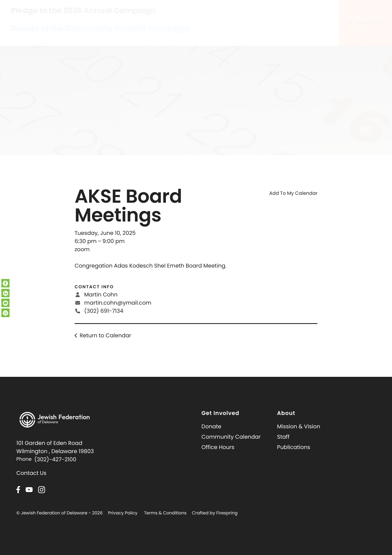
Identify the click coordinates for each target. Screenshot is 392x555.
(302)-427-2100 (55, 466)
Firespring (227, 520)
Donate (211, 433)
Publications (294, 454)
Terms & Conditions (165, 520)
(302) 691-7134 (104, 318)
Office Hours (218, 454)
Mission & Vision (299, 433)
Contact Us (31, 480)
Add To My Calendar (293, 200)
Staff (283, 444)
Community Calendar (231, 444)
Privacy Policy (123, 520)
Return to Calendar (105, 342)
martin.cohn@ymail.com (118, 310)
